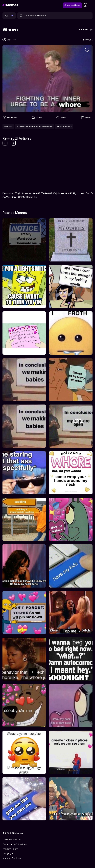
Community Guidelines (15, 844)
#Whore (8, 126)
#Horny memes (64, 126)
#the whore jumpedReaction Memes (35, 126)
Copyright (8, 854)
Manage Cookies (12, 858)
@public (11, 39)
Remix (37, 118)
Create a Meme (72, 5)
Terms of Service (12, 840)
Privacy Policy (10, 849)
